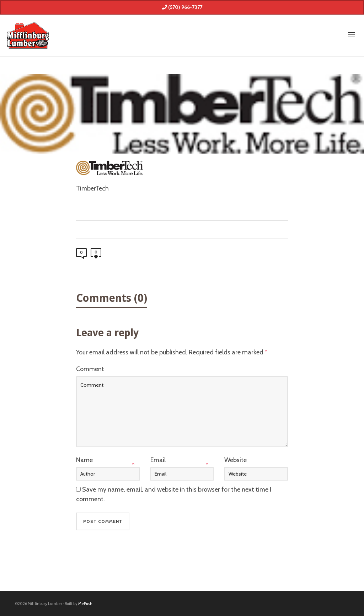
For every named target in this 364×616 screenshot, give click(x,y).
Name (84, 460)
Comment (90, 369)
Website (235, 460)
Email (158, 460)
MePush (85, 604)
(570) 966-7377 (182, 7)
